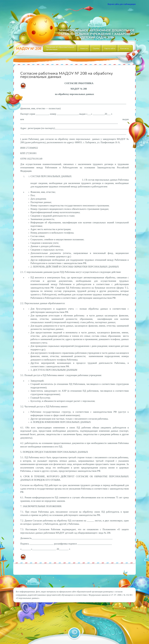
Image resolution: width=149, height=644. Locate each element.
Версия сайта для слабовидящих (122, 4)
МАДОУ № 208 (29, 49)
